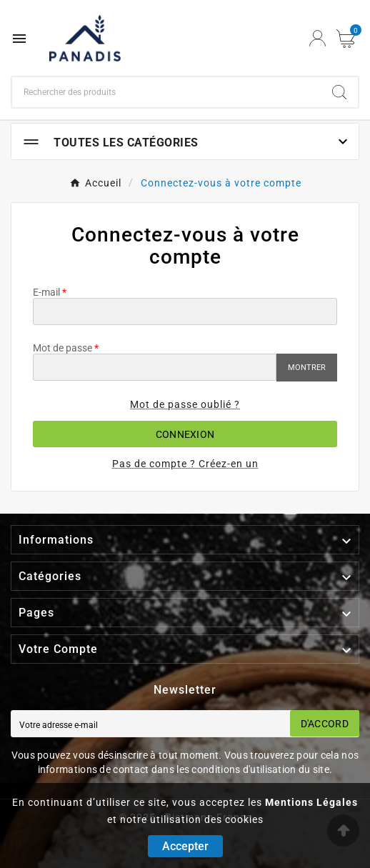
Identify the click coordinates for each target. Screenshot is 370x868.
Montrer (307, 368)
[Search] (339, 92)
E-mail (46, 292)
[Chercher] (166, 92)
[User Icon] (317, 38)
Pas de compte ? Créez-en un (185, 464)
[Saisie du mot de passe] (155, 367)
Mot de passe (62, 348)
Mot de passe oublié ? (185, 404)
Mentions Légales (311, 802)
